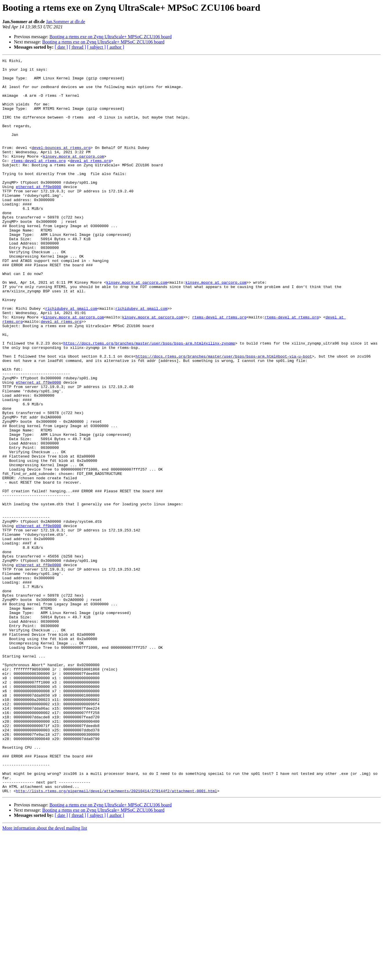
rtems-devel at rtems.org (38, 181)
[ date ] (61, 47)
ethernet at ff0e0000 (39, 213)
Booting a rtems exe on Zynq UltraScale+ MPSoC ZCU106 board (111, 37)
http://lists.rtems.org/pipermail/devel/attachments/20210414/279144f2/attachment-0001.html (116, 938)
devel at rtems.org (90, 181)
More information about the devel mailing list (45, 975)
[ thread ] (77, 47)
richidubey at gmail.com (71, 359)
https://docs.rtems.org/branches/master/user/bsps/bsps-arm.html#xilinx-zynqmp (149, 400)
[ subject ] (96, 47)
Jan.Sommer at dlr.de (66, 22)
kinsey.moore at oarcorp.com (73, 176)
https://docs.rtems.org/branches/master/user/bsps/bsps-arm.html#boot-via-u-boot (224, 416)
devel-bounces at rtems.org (61, 166)
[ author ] (116, 47)
